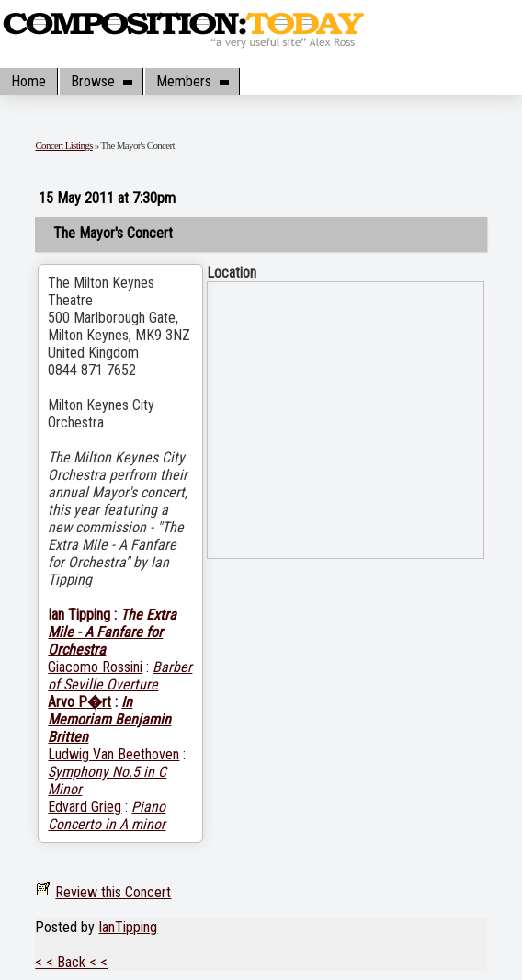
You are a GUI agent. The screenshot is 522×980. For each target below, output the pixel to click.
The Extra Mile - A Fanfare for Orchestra (112, 632)
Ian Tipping (79, 615)
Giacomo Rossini (95, 667)
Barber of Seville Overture (120, 676)
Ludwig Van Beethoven (113, 754)
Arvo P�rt (79, 702)
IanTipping (128, 927)
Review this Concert (113, 892)
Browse (101, 81)
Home (28, 81)
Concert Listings (63, 145)
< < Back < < (71, 962)
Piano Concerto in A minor (107, 815)
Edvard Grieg (85, 807)
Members (192, 81)
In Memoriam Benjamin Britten (109, 719)
